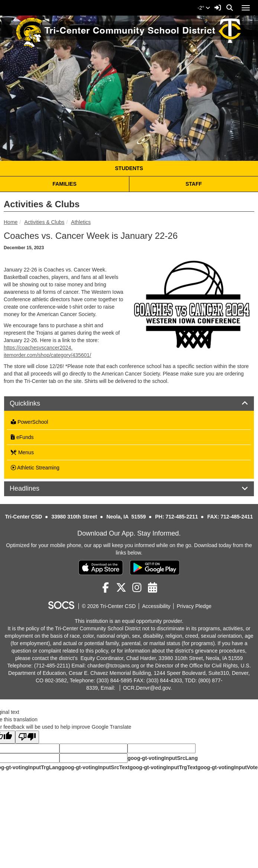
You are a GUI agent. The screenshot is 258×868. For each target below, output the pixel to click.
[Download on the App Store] (101, 568)
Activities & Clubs (44, 222)
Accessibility (156, 606)
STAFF (194, 184)
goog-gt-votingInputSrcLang (163, 758)
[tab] (129, 404)
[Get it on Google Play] (155, 568)
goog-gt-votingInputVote (228, 767)
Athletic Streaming (35, 468)
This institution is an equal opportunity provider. (129, 621)
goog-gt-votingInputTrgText (163, 767)
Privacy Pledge (194, 606)
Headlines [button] (33, 489)
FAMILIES (64, 184)
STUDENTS (129, 168)
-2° (204, 8)
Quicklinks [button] (33, 404)
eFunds (22, 437)
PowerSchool (29, 422)
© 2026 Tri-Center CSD (109, 606)
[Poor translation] (27, 737)
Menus (22, 452)
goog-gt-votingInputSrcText (95, 767)
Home (11, 222)
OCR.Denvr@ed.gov (147, 688)
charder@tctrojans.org (113, 666)
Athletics (81, 222)
